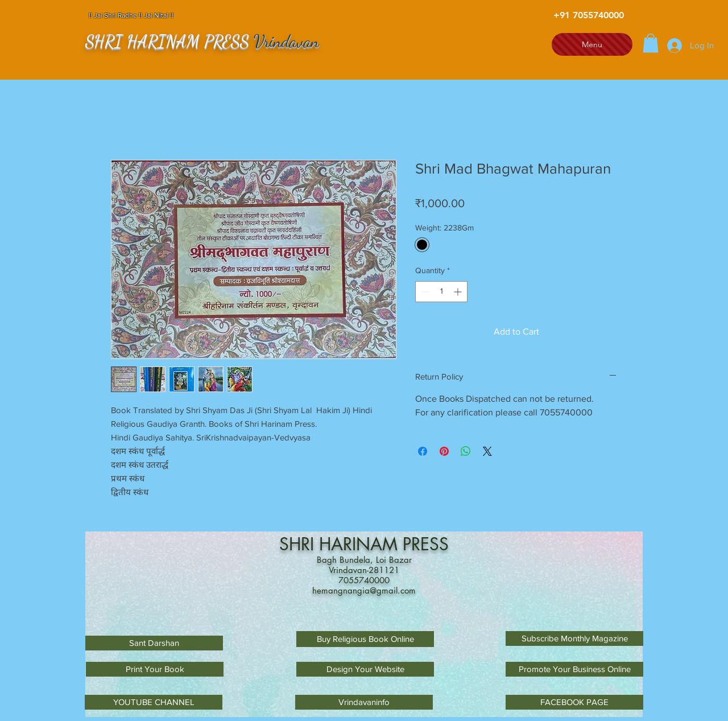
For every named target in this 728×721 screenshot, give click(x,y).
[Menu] (592, 44)
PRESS (426, 544)
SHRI (299, 544)
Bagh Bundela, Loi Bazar (364, 560)
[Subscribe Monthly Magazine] (574, 638)
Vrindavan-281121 (364, 570)
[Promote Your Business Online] (574, 669)
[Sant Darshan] (154, 643)
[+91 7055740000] (589, 15)
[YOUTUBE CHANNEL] (154, 702)
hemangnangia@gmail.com (364, 590)
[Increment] (459, 292)
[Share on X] (487, 451)
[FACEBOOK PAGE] (574, 702)
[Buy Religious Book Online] (365, 639)
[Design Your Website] (365, 669)
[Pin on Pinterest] (444, 451)
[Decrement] (424, 292)
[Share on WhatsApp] (466, 451)
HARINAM (361, 544)
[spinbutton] (441, 292)
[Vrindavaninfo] (364, 702)
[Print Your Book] (155, 669)
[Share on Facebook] (423, 451)
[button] (651, 43)
